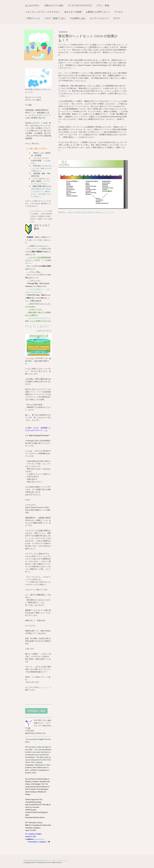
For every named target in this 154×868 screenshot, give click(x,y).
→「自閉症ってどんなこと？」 (38, 246)
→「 (28, 257)
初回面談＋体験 (36, 711)
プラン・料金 (103, 5)
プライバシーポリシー (51, 860)
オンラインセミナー (99, 18)
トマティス (107, 212)
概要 (25, 860)
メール (76, 137)
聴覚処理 (90, 212)
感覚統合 (98, 212)
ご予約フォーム (33, 18)
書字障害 (77, 212)
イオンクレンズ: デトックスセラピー (43, 12)
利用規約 (30, 860)
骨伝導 (84, 212)
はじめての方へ (33, 5)
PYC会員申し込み (78, 18)
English (117, 18)
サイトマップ (63, 860)
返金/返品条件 (39, 860)
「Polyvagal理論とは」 (37, 289)
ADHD (70, 212)
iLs (113, 212)
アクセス (119, 12)
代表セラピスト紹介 (54, 5)
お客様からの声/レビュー (98, 12)
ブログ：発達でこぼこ (55, 18)
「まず (31, 309)
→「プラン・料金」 (34, 272)
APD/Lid (32, 113)
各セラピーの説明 (73, 12)
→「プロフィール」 (34, 281)
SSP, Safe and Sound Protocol (80, 5)
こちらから (43, 687)
